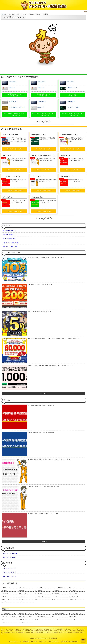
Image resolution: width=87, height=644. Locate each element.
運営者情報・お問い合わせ (30, 641)
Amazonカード (5, 599)
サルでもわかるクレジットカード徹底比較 (45, 638)
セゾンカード (39, 593)
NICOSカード (73, 599)
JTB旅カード (56, 599)
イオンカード (56, 591)
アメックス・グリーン (9, 568)
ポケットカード (39, 596)
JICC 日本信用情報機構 (58, 614)
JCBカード (21, 588)
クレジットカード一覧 (15, 641)
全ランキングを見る (43, 121)
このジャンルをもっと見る (15, 149)
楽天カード (21, 591)
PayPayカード (22, 602)
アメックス (55, 619)
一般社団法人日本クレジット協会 (26, 614)
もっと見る (43, 394)
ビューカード (5, 596)
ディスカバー (5, 622)
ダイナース (72, 619)
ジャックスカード (23, 593)
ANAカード (72, 588)
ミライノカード (73, 593)
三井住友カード (6, 588)
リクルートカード (74, 596)
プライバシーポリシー (54, 641)
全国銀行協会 (73, 616)
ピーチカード (22, 596)
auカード (21, 599)
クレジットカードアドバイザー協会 (9, 616)
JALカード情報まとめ (9, 239)
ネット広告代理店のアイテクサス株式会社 (31, 629)
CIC (53, 616)
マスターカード (22, 619)
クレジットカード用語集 (10, 553)
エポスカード (73, 591)
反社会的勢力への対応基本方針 (70, 641)
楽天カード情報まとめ (9, 235)
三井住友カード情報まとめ (11, 243)
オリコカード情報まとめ (10, 247)
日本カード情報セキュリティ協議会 (43, 616)
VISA (3, 619)
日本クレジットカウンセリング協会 (77, 614)
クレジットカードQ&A (9, 557)
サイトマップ (42, 641)
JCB (36, 619)
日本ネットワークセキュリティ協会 (26, 616)
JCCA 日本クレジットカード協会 (9, 614)
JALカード (4, 591)
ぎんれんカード (22, 622)
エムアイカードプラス (9, 576)
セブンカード (56, 593)
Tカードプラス (5, 602)
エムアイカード (6, 593)
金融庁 (37, 614)
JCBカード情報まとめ (9, 230)
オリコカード (39, 591)
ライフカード (56, 596)
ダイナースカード (40, 588)
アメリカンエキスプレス (58, 588)
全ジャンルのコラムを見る (43, 218)
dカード (37, 599)
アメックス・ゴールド (9, 572)
